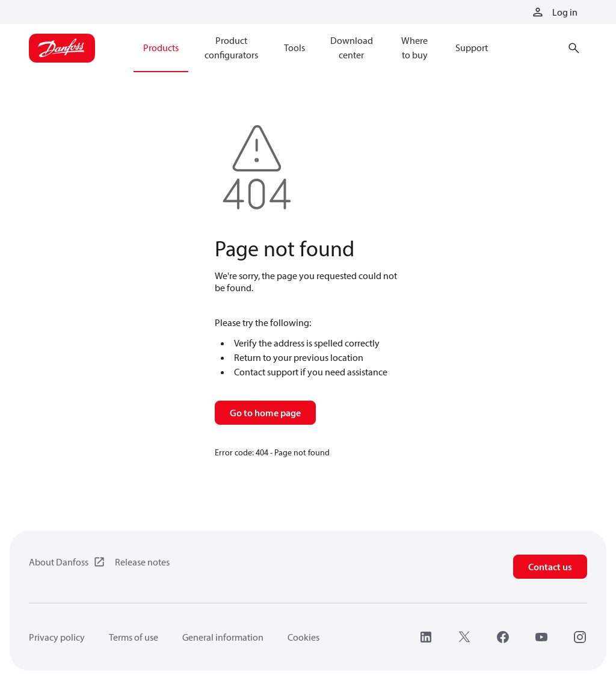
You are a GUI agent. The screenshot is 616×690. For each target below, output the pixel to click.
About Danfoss (59, 562)
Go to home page (265, 413)
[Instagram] (580, 637)
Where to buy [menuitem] (414, 48)
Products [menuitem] (161, 48)
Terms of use (134, 637)
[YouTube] (541, 637)
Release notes (142, 562)
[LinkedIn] (426, 637)
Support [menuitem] (472, 48)
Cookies (303, 637)
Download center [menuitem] (352, 48)
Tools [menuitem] (294, 48)
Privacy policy (57, 637)
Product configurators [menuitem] (231, 48)
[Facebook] (503, 637)
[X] (464, 637)
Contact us (550, 567)
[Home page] (62, 48)
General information (223, 637)
